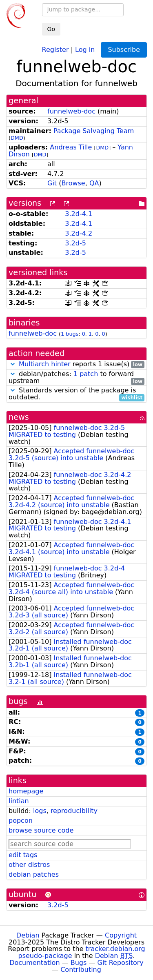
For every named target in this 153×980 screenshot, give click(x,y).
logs (40, 811)
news (19, 417)
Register (55, 49)
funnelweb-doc (71, 111)
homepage (26, 791)
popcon (21, 821)
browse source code (41, 830)
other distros (29, 865)
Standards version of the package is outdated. (76, 394)
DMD (17, 138)
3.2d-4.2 (79, 233)
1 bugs (70, 334)
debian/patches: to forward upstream (76, 378)
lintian (19, 801)
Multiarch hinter (45, 364)
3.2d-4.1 (79, 214)
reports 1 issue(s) (76, 364)
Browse (73, 183)
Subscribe (124, 50)
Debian (28, 935)
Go (51, 29)
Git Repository (121, 963)
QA (94, 183)
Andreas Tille (71, 147)
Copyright (121, 935)
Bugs (79, 963)
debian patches (34, 874)
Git (52, 183)
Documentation (34, 963)
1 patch (86, 374)
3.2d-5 (75, 243)
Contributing (81, 970)
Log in (85, 49)
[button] (13, 364)
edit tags (23, 855)
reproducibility (74, 811)
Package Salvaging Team (94, 131)
